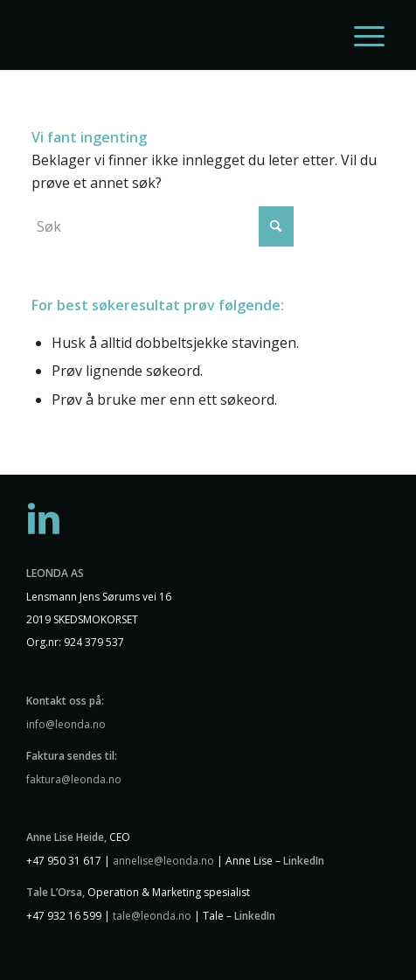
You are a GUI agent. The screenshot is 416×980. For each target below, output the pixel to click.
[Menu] (361, 35)
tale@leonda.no (152, 916)
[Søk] (163, 226)
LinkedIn (304, 861)
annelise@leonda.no (163, 861)
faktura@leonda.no (74, 779)
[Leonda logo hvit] (173, 35)
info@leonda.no (66, 724)
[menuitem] (361, 35)
